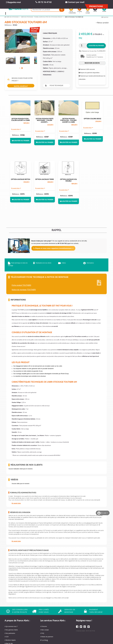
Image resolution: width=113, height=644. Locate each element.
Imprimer (105, 17)
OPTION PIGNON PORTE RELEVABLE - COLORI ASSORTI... (45, 120)
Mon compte (88, 11)
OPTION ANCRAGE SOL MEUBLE (68, 180)
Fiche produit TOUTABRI (21, 285)
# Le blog (44, 640)
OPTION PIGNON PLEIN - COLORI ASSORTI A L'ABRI (21, 120)
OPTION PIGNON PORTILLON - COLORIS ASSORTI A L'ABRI (68, 120)
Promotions (96, 6)
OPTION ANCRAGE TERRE (45, 179)
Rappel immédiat (21, 86)
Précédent (20, 68)
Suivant (22, 68)
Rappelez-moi (13, 2)
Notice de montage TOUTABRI (24, 290)
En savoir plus (16, 129)
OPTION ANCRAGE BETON (21, 179)
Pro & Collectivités (71, 11)
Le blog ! (80, 11)
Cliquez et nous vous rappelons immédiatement (53, 248)
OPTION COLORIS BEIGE (92, 119)
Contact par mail (75, 2)
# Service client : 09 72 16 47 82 (85, 631)
